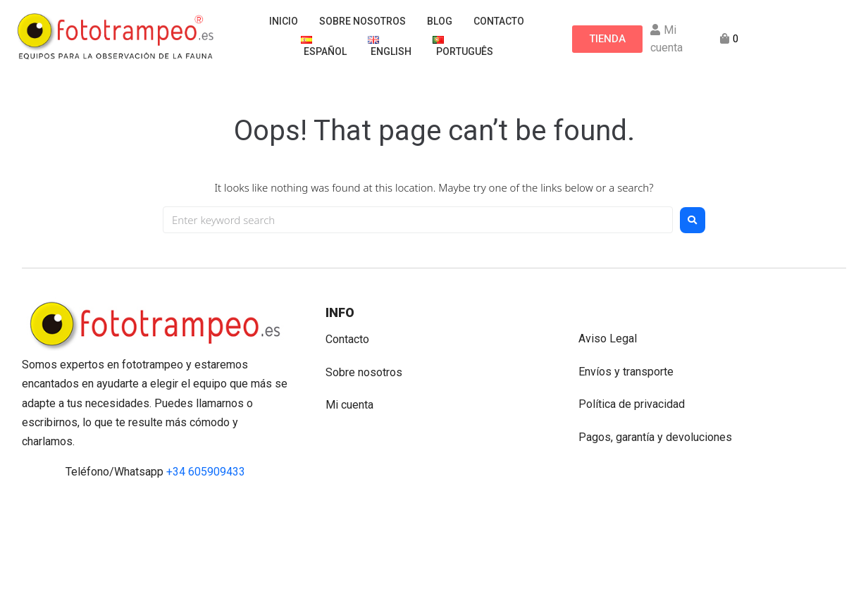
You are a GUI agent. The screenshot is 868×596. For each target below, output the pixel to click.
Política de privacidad (632, 404)
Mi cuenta (349, 405)
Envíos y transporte (626, 372)
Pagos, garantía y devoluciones (655, 437)
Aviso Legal (608, 339)
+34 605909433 (206, 472)
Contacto (347, 339)
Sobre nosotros (364, 372)
